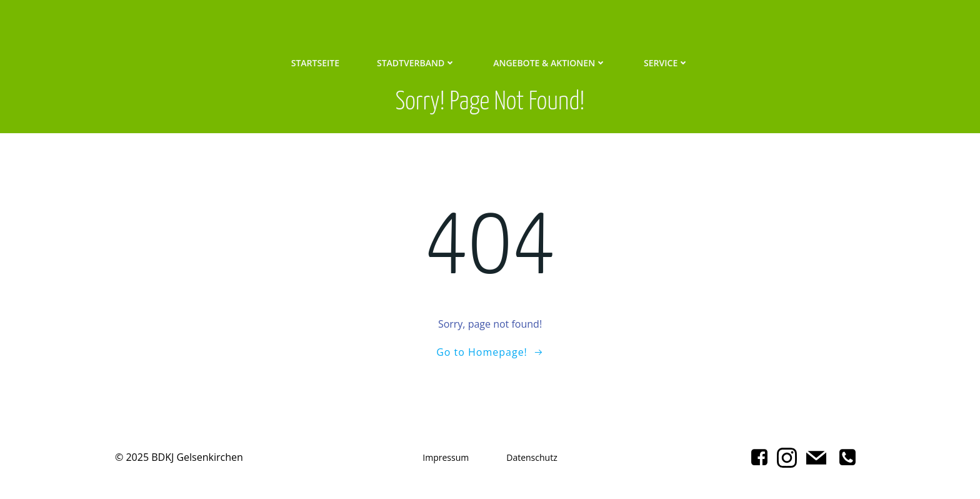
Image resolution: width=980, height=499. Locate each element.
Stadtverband (416, 63)
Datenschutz (532, 457)
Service (666, 63)
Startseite (315, 63)
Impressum (446, 457)
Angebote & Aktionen (550, 63)
